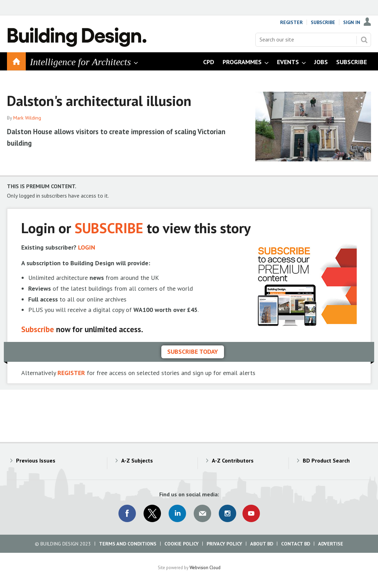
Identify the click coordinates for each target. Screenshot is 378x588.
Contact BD (296, 544)
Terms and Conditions (128, 544)
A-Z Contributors (233, 460)
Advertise (331, 544)
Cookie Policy (182, 544)
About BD (262, 544)
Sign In (352, 22)
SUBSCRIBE (109, 228)
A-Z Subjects (137, 460)
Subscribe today (193, 352)
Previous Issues (36, 460)
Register (291, 22)
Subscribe (323, 22)
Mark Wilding (27, 118)
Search (364, 40)
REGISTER (71, 373)
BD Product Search (326, 460)
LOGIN (87, 247)
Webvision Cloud (205, 567)
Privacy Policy (224, 544)
